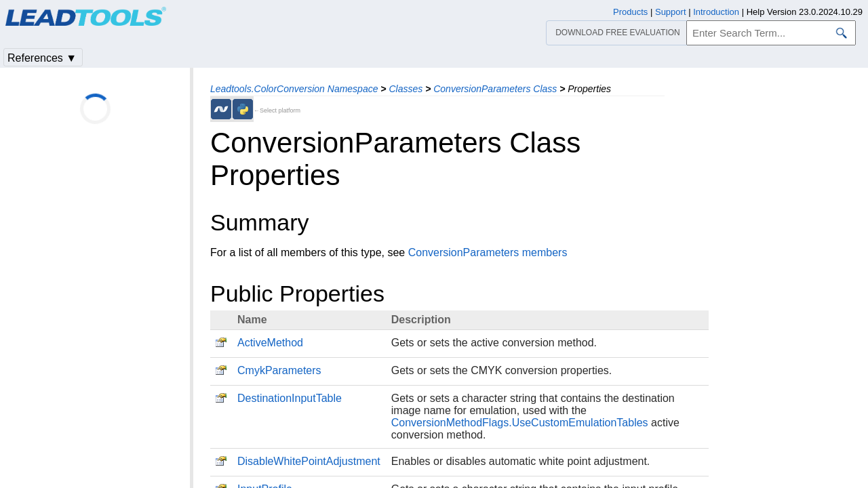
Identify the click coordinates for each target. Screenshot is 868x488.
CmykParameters (279, 370)
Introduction (716, 12)
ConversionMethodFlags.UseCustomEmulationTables (520, 423)
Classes (406, 89)
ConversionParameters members (488, 252)
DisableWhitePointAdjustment (309, 461)
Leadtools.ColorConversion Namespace (294, 89)
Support (671, 12)
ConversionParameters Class (495, 89)
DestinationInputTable (290, 398)
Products (630, 12)
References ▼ (42, 58)
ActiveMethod (270, 343)
